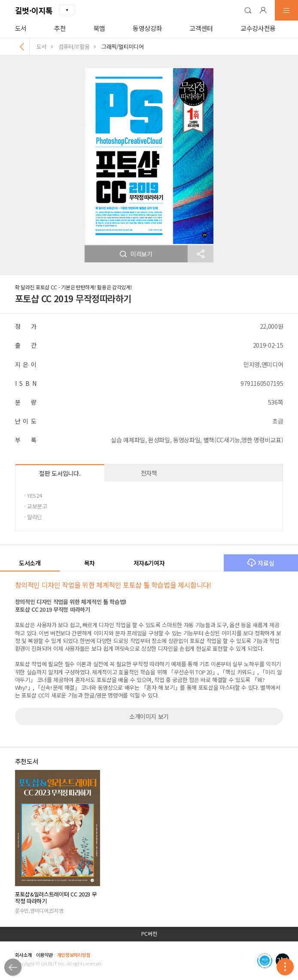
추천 (60, 28)
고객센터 (201, 28)
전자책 (149, 473)
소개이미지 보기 (149, 716)
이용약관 (44, 955)
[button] (248, 10)
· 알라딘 (33, 517)
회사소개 (23, 955)
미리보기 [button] (136, 254)
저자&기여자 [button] (149, 563)
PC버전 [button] (149, 934)
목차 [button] (90, 563)
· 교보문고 (36, 506)
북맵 (99, 28)
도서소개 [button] (30, 563)
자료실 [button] (261, 563)
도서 (21, 28)
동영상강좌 (147, 28)
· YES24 (33, 495)
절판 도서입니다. (60, 473)
